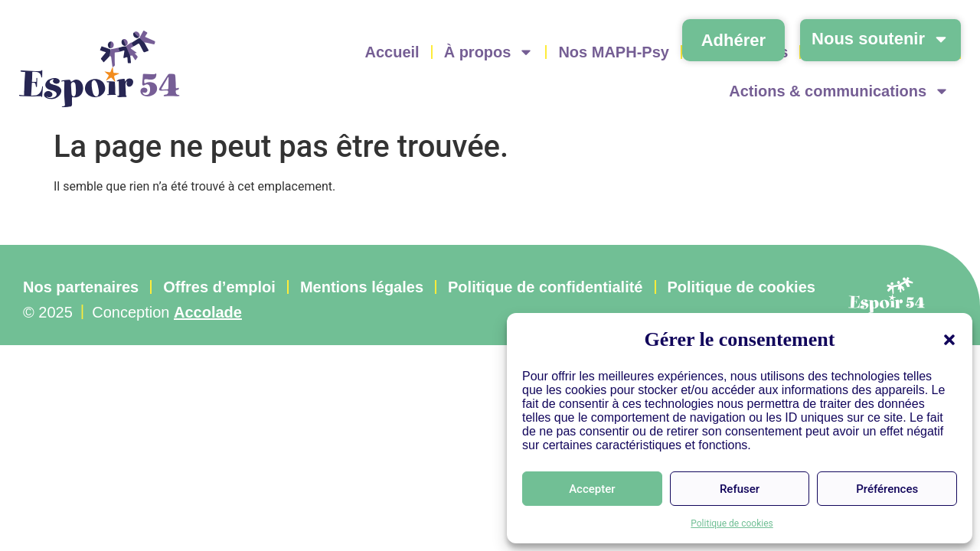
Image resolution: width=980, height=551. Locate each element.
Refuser (740, 489)
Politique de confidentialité (545, 287)
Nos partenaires (81, 287)
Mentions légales (362, 287)
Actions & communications (839, 91)
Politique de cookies (732, 523)
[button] (949, 340)
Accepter (592, 489)
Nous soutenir (880, 39)
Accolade (208, 313)
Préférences (887, 489)
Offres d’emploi (219, 287)
